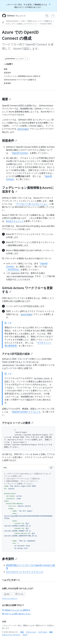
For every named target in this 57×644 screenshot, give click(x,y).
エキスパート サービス (11, 635)
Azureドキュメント (15, 221)
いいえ (19, 594)
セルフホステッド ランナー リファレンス (25, 572)
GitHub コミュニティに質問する (16, 610)
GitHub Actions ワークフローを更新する (27, 290)
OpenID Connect (20, 153)
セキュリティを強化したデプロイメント (22, 24)
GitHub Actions (12, 21)
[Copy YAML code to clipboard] (51, 468)
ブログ (25, 635)
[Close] (50, 4)
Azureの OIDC (46, 24)
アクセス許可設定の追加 (17, 354)
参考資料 (10, 559)
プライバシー (31, 632)
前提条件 (10, 140)
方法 (23, 21)
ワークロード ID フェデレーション (32, 204)
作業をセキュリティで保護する (40, 21)
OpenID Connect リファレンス (26, 412)
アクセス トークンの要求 (18, 423)
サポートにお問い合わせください (16, 614)
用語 (22, 632)
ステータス (43, 632)
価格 (51, 632)
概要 (7, 99)
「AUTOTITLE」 (13, 269)
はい (7, 594)
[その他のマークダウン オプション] (28, 59)
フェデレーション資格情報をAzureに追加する (28, 189)
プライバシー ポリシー (10, 598)
